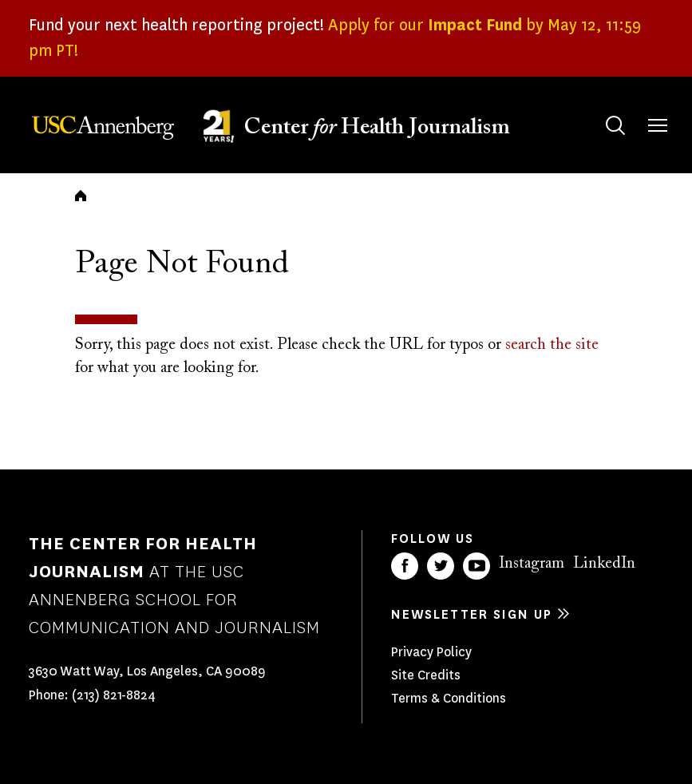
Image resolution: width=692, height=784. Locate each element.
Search (600, 110)
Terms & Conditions (449, 698)
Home (81, 196)
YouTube (476, 566)
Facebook (405, 566)
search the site (552, 345)
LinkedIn (604, 564)
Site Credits (426, 675)
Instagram (532, 564)
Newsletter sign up (472, 614)
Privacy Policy (431, 652)
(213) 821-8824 (114, 695)
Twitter (441, 566)
